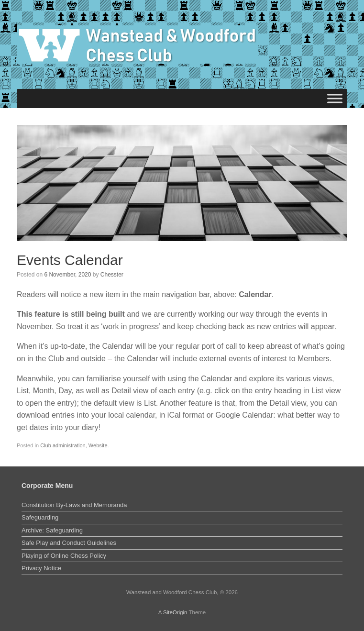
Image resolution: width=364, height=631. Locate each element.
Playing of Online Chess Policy (64, 556)
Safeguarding (40, 517)
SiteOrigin (175, 612)
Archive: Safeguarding (52, 530)
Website (98, 445)
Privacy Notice (41, 568)
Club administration (63, 445)
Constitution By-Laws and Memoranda (74, 505)
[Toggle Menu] (335, 98)
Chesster (112, 275)
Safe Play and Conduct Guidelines (69, 543)
